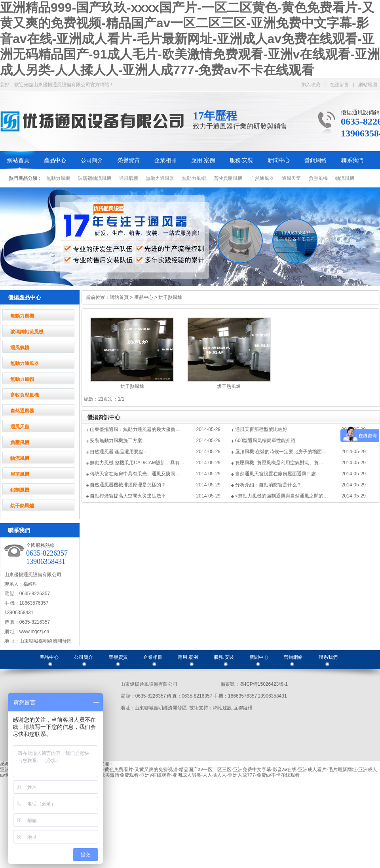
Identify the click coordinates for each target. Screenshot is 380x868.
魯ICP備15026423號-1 (264, 684)
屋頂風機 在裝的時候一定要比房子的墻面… (281, 452)
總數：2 (92, 399)
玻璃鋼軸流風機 (95, 178)
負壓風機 (318, 178)
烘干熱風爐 (22, 506)
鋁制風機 (20, 490)
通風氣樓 (129, 178)
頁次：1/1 (114, 399)
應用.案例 (203, 160)
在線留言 (339, 85)
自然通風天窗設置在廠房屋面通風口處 (275, 474)
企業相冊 (165, 160)
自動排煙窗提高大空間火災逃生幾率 (128, 496)
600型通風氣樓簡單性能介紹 (265, 441)
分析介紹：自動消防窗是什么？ (268, 485)
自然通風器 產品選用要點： (119, 452)
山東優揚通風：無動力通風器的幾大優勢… (135, 429)
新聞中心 (279, 160)
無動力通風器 (160, 178)
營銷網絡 (315, 160)
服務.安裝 (241, 160)
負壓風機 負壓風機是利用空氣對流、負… (279, 463)
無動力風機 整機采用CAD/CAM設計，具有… (137, 463)
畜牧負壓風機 (228, 178)
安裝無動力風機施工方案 (116, 441)
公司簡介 (92, 160)
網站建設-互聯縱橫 (233, 708)
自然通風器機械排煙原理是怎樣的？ (128, 485)
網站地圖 (368, 85)
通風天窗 (291, 178)
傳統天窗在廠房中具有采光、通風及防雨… (135, 474)
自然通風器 (262, 178)
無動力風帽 (194, 178)
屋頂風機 (20, 474)
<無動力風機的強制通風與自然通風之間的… (282, 496)
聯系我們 (352, 160)
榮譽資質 (129, 160)
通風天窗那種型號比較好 (261, 429)
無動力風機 (58, 178)
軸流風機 (345, 178)
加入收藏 (311, 85)
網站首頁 (18, 160)
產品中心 (55, 160)
